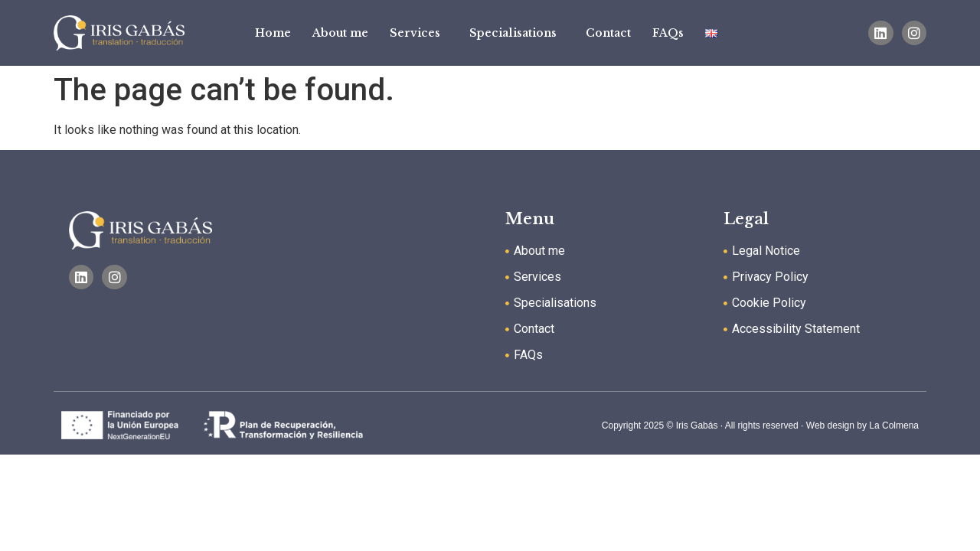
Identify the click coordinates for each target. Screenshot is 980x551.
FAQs (668, 33)
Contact (608, 33)
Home (273, 33)
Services (419, 33)
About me (340, 33)
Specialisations (517, 33)
